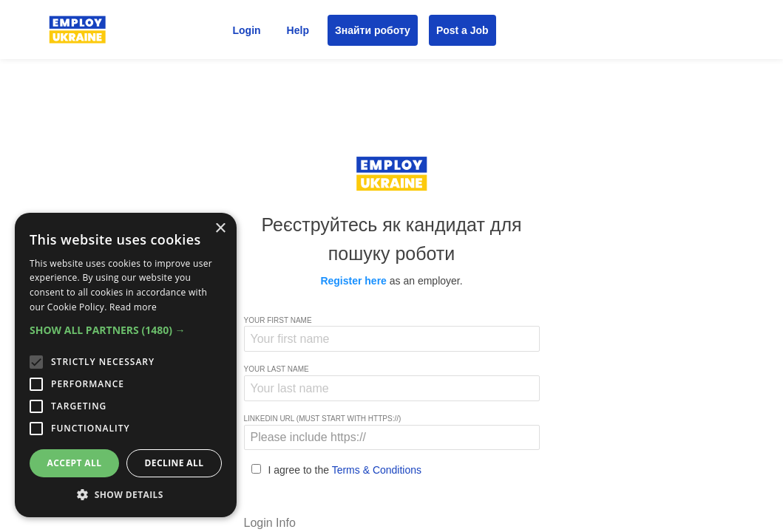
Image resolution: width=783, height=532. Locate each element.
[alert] (126, 365)
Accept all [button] (75, 463)
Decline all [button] (174, 463)
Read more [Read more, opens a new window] (133, 307)
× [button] (220, 229)
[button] (126, 330)
